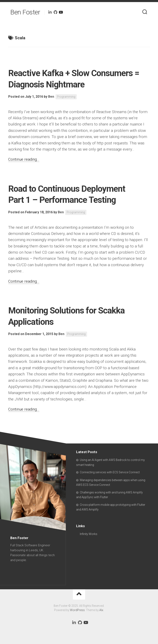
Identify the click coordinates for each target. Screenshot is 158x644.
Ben (51, 97)
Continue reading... (24, 159)
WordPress (77, 610)
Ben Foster (25, 12)
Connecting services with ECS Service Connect (110, 472)
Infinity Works (89, 534)
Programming (66, 97)
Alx (101, 610)
